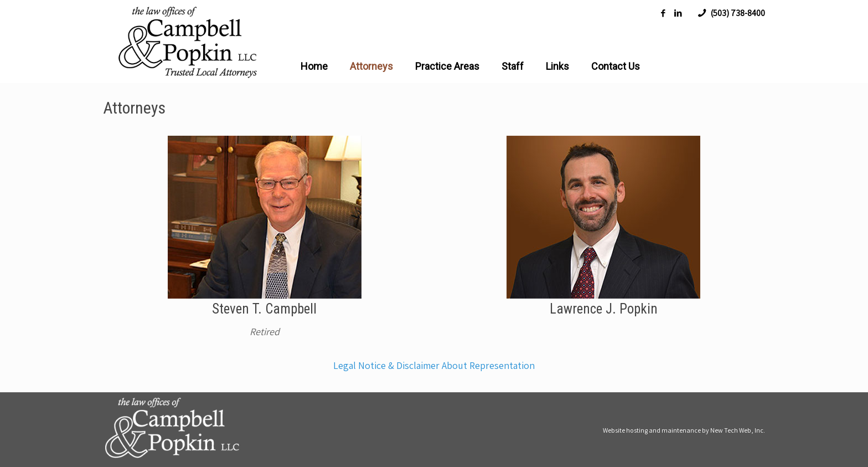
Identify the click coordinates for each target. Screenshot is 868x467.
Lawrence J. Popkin (604, 309)
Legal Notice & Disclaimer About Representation (434, 365)
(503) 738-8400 (738, 13)
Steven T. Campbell (264, 309)
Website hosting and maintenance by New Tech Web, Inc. (684, 430)
